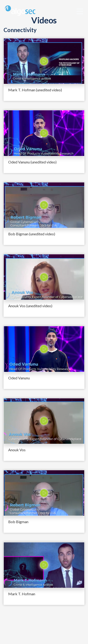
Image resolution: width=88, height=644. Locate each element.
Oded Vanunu (19, 378)
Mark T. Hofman (22, 594)
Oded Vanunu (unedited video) (32, 162)
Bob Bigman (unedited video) (32, 234)
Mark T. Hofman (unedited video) (35, 90)
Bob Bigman (18, 522)
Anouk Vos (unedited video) (30, 306)
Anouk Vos (17, 450)
